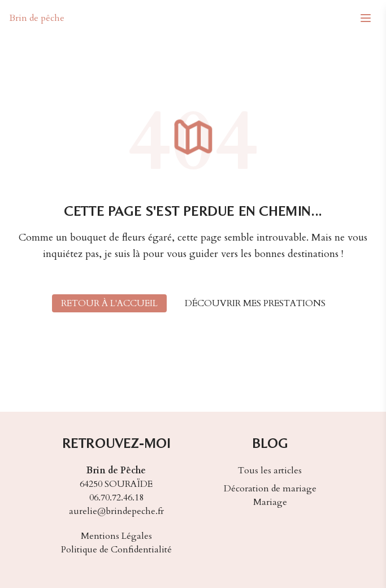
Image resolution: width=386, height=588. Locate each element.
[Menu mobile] (366, 18)
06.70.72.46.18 (116, 498)
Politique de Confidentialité (116, 550)
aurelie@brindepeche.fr (116, 511)
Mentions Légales (116, 536)
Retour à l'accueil (109, 303)
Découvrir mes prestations (255, 303)
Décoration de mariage (270, 489)
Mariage (270, 502)
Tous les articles (270, 471)
